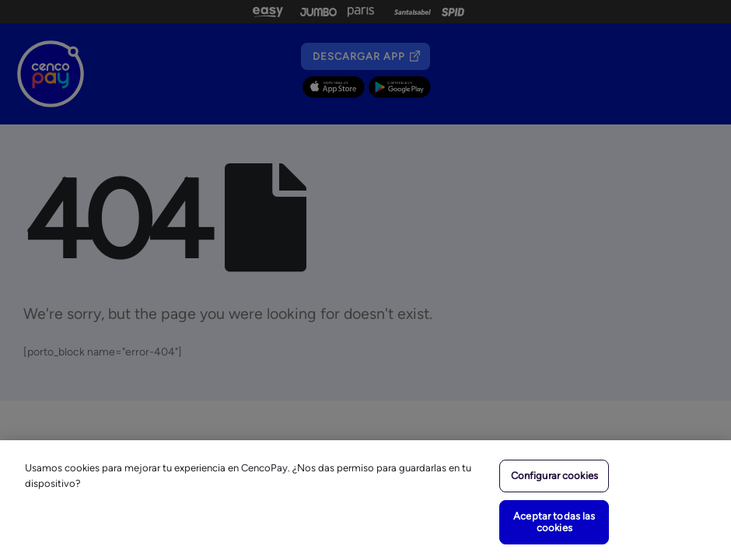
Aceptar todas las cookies (554, 522)
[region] (365, 500)
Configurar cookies (554, 476)
